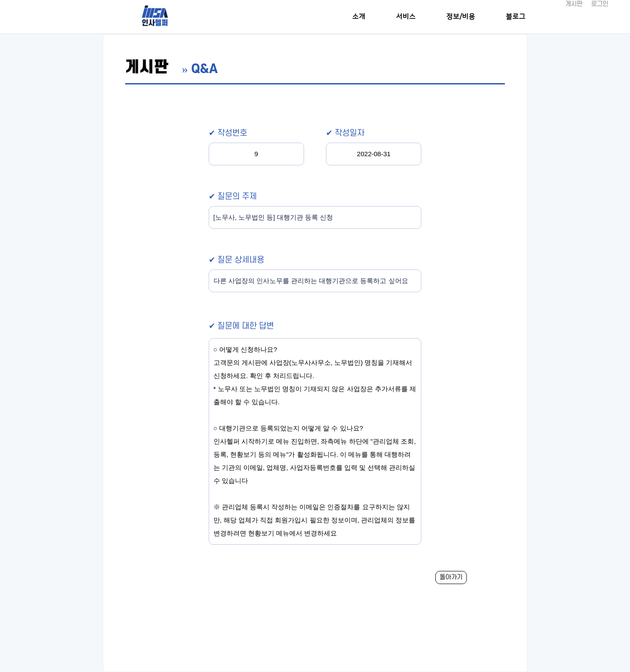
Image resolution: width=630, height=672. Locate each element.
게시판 (574, 4)
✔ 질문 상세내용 (236, 260)
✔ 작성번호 (228, 133)
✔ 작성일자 (345, 133)
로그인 (600, 4)
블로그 (516, 17)
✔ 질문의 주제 (233, 197)
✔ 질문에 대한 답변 (241, 326)
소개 (359, 17)
